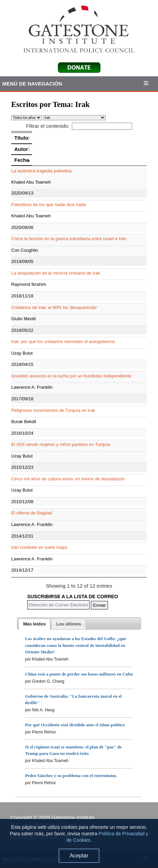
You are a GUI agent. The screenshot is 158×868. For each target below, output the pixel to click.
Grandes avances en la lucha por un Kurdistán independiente (71, 376)
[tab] (34, 624)
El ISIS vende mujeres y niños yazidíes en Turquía (61, 444)
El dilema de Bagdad (32, 513)
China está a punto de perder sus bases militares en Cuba (79, 674)
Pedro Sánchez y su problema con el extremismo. (71, 776)
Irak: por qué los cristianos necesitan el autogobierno (63, 342)
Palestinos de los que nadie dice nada (49, 205)
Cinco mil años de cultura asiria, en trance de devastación (68, 479)
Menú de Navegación (32, 84)
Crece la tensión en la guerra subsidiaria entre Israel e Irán (69, 239)
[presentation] (34, 624)
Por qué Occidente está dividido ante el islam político (75, 725)
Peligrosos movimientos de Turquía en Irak (53, 410)
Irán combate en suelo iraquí (39, 547)
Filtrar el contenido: (79, 126)
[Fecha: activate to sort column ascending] (22, 160)
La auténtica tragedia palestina (41, 171)
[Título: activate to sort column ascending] (22, 138)
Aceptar (79, 856)
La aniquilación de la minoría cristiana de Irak (56, 273)
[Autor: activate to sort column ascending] (22, 149)
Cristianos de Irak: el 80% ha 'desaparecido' (54, 307)
